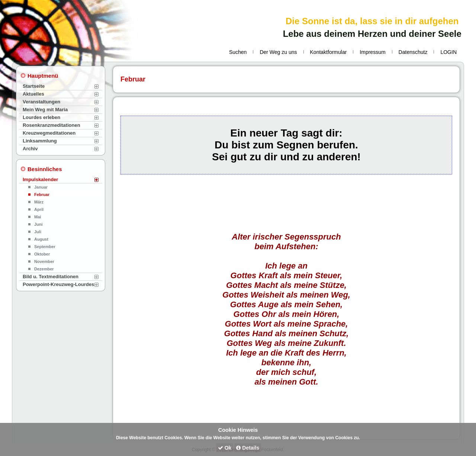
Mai (38, 217)
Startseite (34, 86)
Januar (41, 187)
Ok (225, 448)
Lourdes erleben (41, 117)
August (41, 239)
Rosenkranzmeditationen (52, 125)
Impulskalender (40, 179)
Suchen (238, 52)
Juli (38, 232)
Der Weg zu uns (278, 52)
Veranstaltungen (41, 102)
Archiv (30, 149)
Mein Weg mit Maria (45, 110)
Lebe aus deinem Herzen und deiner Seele (372, 34)
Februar (42, 195)
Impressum (372, 52)
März (39, 202)
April (39, 209)
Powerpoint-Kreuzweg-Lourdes (58, 284)
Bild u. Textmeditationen (51, 277)
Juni (38, 224)
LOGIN (448, 52)
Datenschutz (413, 52)
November (44, 261)
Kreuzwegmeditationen (49, 133)
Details (248, 448)
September (45, 247)
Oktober (42, 254)
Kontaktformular (329, 52)
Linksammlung (40, 141)
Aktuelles (33, 94)
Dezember (44, 269)
